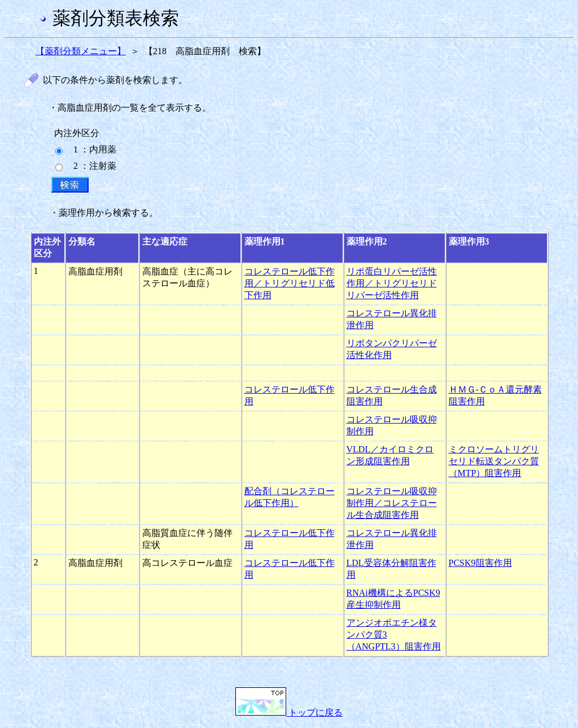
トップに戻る (289, 712)
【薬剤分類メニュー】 (81, 51)
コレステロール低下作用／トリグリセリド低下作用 (290, 283)
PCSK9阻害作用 (480, 563)
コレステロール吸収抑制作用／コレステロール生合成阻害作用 (392, 503)
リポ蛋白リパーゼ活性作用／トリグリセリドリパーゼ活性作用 (392, 283)
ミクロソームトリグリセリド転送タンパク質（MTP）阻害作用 (494, 461)
